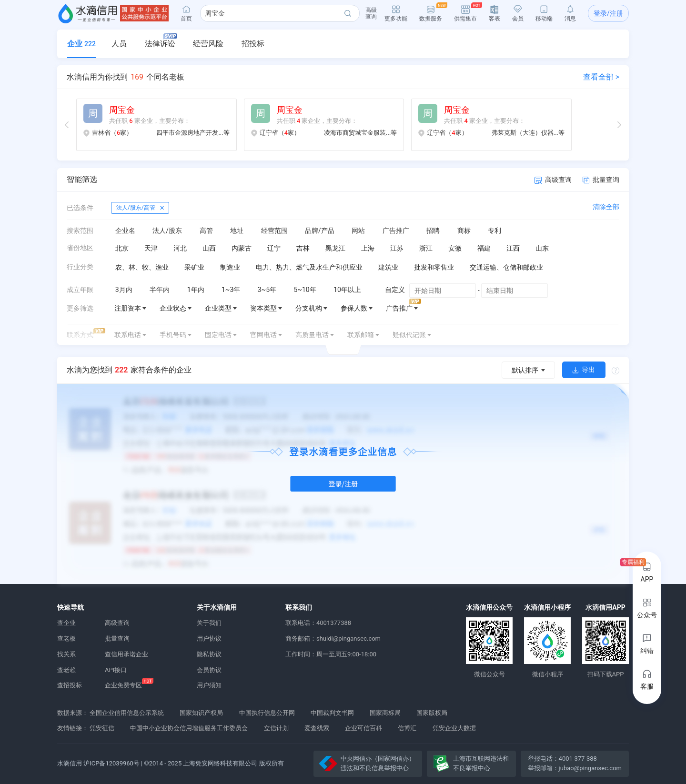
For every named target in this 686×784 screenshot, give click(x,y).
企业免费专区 (123, 685)
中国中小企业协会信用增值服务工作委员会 (189, 728)
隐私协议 (209, 654)
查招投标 (70, 685)
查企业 (66, 623)
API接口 (116, 670)
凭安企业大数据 (454, 728)
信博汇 (407, 728)
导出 (584, 370)
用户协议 (209, 638)
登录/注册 (608, 13)
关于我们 (209, 623)
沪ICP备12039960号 (111, 763)
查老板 (66, 638)
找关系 (66, 654)
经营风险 (208, 44)
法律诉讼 (161, 41)
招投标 (253, 44)
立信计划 (276, 728)
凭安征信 (102, 728)
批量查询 (601, 180)
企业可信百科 (363, 728)
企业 (81, 44)
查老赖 (66, 670)
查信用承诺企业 (126, 654)
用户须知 (209, 685)
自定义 (395, 290)
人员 (119, 44)
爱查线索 (317, 728)
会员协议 (209, 670)
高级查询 (553, 180)
